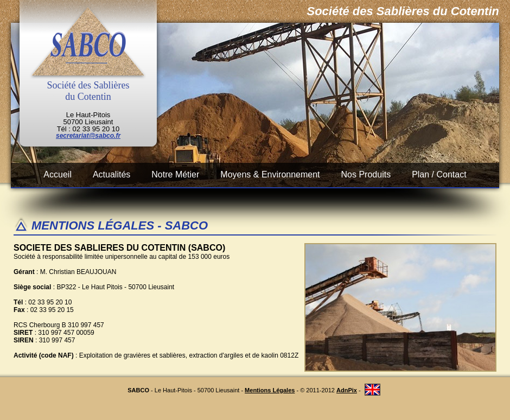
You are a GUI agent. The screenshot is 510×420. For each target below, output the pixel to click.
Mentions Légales (270, 390)
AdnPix (347, 390)
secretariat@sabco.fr (88, 136)
